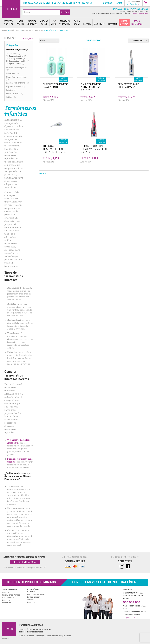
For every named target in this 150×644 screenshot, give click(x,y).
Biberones (12, 73)
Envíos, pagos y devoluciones (34, 598)
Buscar (65, 12)
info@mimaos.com (141, 13)
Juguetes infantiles (17, 56)
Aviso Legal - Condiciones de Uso (49, 636)
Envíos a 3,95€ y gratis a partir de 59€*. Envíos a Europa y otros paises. (58, 3)
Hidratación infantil (18, 83)
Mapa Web (7, 603)
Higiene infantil (16, 86)
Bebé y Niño (15, 30)
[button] (146, 3)
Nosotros (6, 592)
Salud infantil (14, 94)
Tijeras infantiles (16, 64)
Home (5, 30)
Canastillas (14, 54)
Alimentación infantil (16, 69)
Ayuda (119, 3)
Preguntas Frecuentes (36, 594)
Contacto (31, 602)
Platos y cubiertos (17, 59)
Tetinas (11, 97)
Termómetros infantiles (19, 61)
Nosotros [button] (107, 3)
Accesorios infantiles (33, 30)
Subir (41, 173)
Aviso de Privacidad (27, 636)
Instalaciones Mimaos (11, 595)
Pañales (11, 90)
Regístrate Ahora (25, 562)
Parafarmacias (8, 598)
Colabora (6, 600)
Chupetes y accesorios (16, 78)
